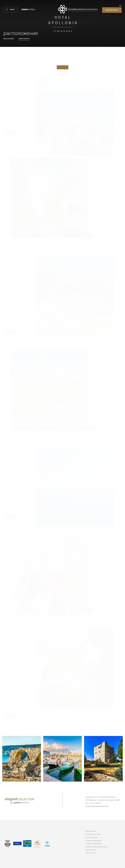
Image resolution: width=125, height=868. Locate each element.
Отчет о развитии (91, 837)
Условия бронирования (93, 841)
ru (120, 6)
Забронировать (112, 10)
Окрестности (24, 39)
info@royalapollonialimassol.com (97, 806)
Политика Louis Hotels (93, 834)
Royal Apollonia (91, 831)
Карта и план (9, 39)
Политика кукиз (91, 850)
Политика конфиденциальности (96, 847)
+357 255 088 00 (95, 803)
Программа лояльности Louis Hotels (83, 9)
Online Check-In (91, 853)
